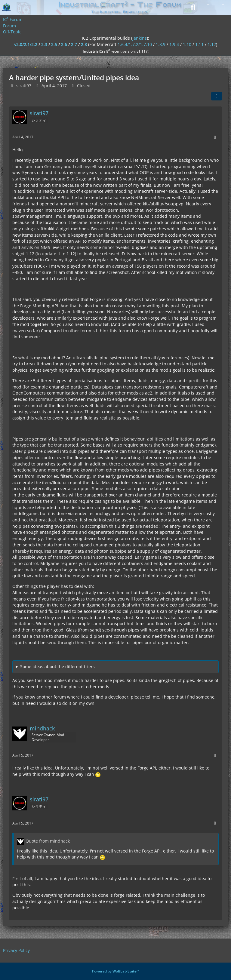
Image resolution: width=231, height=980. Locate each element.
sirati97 (24, 86)
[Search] (193, 8)
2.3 (44, 44)
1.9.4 (174, 44)
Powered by (116, 971)
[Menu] (223, 8)
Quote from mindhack (48, 841)
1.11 (199, 44)
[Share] (217, 96)
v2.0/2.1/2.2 (26, 44)
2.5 (54, 44)
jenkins (140, 38)
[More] (215, 137)
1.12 (212, 44)
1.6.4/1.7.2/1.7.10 (135, 44)
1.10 (187, 44)
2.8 (84, 44)
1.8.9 (161, 44)
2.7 (74, 44)
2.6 (64, 44)
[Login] (208, 8)
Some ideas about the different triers (57, 667)
